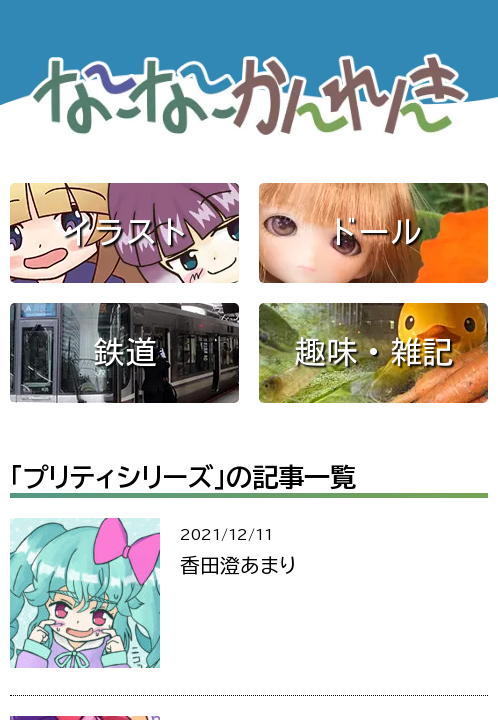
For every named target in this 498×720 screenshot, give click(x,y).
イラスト (125, 232)
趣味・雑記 (374, 352)
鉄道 (125, 352)
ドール (374, 232)
